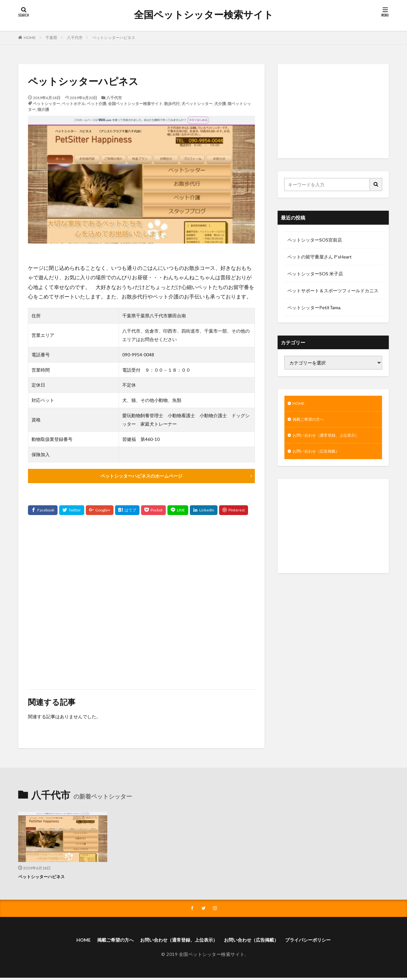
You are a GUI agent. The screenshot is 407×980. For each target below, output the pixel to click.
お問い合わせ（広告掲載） (320, 455)
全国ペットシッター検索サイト (204, 15)
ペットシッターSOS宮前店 (315, 240)
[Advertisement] (141, 603)
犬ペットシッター (197, 104)
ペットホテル (73, 104)
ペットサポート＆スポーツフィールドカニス (333, 291)
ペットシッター (46, 104)
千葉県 (51, 38)
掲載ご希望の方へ (311, 421)
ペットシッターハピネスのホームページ (141, 476)
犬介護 (220, 104)
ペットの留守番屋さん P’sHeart (320, 257)
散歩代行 (172, 104)
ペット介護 (97, 104)
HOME (30, 38)
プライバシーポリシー (321, 941)
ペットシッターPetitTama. (314, 307)
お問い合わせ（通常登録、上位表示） (331, 438)
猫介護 (43, 109)
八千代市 (75, 38)
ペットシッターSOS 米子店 (315, 274)
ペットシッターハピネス (114, 38)
